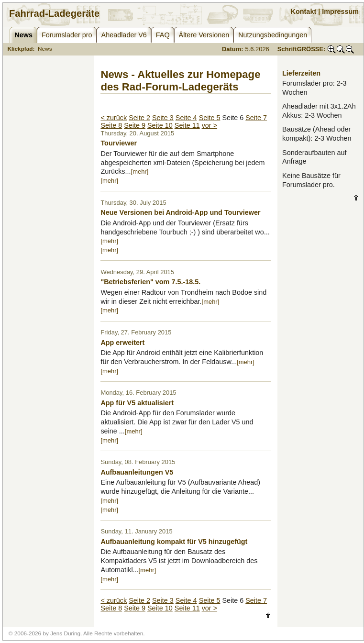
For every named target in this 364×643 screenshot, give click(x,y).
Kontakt (304, 11)
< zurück (114, 118)
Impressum (340, 11)
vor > (210, 125)
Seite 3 (163, 118)
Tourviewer (119, 143)
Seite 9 (135, 125)
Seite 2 (139, 118)
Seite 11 (187, 125)
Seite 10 (160, 125)
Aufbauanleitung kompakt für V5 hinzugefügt (174, 542)
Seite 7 (256, 118)
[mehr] (140, 172)
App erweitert (122, 343)
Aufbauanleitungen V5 (137, 472)
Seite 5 (210, 118)
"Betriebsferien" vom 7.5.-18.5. (150, 282)
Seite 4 (186, 118)
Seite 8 (111, 125)
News (45, 49)
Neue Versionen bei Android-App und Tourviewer (180, 212)
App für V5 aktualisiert (137, 403)
